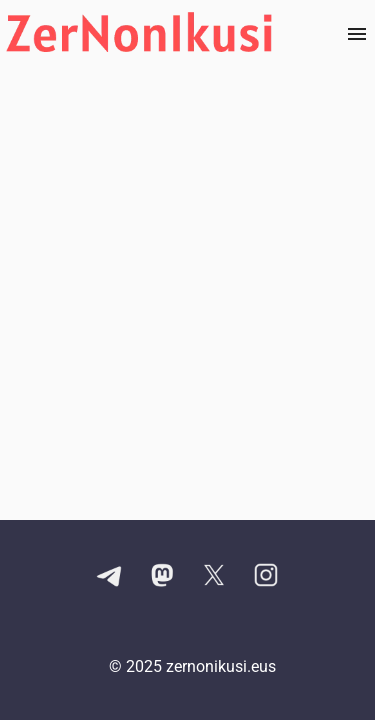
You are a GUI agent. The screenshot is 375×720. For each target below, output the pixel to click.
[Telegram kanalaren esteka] (110, 577)
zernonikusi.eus (221, 666)
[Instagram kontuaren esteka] (266, 577)
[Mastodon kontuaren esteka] (162, 577)
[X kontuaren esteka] (214, 577)
